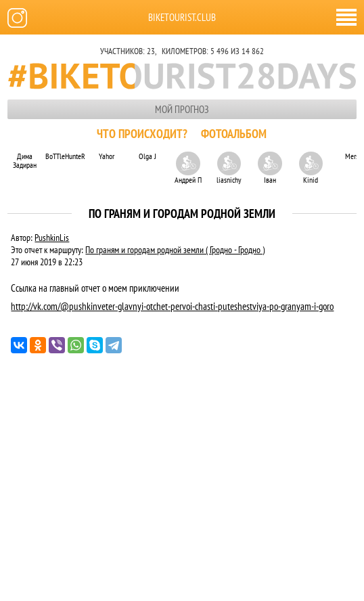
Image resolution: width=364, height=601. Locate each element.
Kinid (311, 168)
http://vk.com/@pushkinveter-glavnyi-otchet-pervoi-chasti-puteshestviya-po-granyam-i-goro (172, 306)
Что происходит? (142, 134)
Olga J (147, 156)
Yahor (107, 156)
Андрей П (188, 168)
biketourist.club (182, 17)
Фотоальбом (234, 134)
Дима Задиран (25, 160)
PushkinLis (52, 238)
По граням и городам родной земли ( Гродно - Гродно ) (175, 250)
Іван (270, 168)
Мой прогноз (182, 109)
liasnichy (229, 168)
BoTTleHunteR (66, 156)
